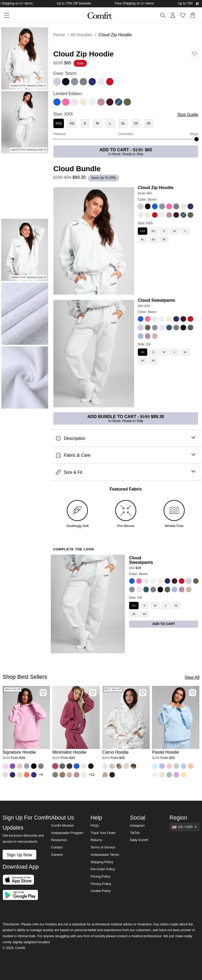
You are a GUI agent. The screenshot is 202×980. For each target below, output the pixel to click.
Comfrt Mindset (62, 826)
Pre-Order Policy (103, 869)
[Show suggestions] (184, 827)
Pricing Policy (100, 877)
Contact (57, 847)
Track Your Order (103, 833)
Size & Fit (126, 472)
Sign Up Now (19, 855)
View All (192, 677)
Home (59, 35)
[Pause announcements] (197, 4)
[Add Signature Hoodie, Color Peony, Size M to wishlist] (43, 693)
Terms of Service (103, 847)
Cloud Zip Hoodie (156, 187)
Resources (59, 840)
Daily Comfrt (139, 840)
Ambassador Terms (105, 855)
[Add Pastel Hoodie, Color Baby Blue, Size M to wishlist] (193, 693)
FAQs (95, 826)
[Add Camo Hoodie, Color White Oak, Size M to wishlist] (143, 693)
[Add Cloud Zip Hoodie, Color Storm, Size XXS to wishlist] (194, 54)
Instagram (137, 826)
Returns (96, 840)
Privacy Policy (101, 884)
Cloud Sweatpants (156, 300)
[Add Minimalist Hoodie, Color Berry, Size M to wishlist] (93, 693)
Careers (57, 855)
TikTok (135, 833)
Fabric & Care (126, 455)
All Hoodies (81, 35)
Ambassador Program (67, 833)
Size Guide (188, 115)
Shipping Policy (102, 862)
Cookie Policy (100, 891)
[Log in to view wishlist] (183, 15)
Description (126, 438)
